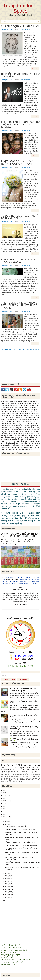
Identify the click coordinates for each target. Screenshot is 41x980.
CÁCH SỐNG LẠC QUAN (21, 770)
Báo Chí (8, 771)
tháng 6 (8, 884)
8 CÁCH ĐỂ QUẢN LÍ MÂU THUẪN (20, 26)
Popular (5, 679)
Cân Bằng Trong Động (32, 777)
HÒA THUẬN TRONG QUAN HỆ (29, 780)
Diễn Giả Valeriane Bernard (17, 773)
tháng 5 (8, 886)
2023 (5, 798)
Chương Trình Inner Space (14, 768)
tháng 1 (8, 897)
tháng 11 (8, 824)
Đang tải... (4, 675)
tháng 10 (8, 873)
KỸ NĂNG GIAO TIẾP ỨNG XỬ (14, 782)
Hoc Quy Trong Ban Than (13, 780)
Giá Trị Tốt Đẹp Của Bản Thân (21, 778)
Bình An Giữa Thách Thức (14, 775)
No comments (26, 30)
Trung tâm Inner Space (20, 8)
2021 (5, 804)
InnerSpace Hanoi (7, 30)
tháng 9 (8, 876)
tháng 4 (8, 889)
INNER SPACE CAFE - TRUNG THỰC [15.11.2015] (18, 261)
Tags (13, 679)
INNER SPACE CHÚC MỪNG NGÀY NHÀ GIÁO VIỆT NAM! (17, 163)
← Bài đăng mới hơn (8, 349)
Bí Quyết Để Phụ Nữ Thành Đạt (30, 775)
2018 (5, 812)
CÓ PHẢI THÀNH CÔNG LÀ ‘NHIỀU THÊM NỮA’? (20, 75)
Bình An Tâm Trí (16, 771)
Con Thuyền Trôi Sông (20, 777)
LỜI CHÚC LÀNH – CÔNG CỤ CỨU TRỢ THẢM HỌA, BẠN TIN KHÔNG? (20, 124)
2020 (5, 806)
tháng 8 (8, 879)
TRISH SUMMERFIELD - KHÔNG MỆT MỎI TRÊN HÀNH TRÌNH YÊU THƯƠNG (20, 305)
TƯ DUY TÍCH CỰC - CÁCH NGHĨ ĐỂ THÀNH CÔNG (20, 217)
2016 (5, 817)
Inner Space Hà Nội (13, 579)
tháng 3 (8, 892)
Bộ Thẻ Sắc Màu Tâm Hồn (29, 771)
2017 (5, 814)
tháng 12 (8, 822)
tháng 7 (8, 881)
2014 (5, 901)
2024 (5, 795)
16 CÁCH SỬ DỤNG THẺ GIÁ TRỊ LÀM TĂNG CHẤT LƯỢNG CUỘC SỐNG (20, 535)
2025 (5, 793)
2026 (5, 790)
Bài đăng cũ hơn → (33, 349)
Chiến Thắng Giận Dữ (31, 765)
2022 (5, 801)
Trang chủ (21, 349)
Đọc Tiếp (35, 69)
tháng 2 (8, 895)
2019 (5, 809)
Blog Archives (23, 679)
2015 (5, 819)
